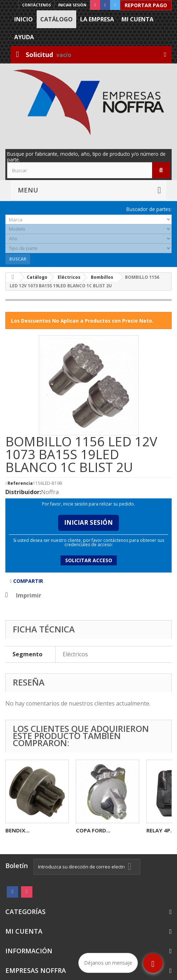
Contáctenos (36, 5)
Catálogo (56, 19)
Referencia (20, 483)
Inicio (24, 19)
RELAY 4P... (160, 830)
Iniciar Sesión (88, 522)
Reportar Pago (146, 5)
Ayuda (24, 37)
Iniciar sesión (72, 5)
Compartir (27, 581)
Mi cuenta (137, 19)
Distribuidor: (23, 492)
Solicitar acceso (89, 560)
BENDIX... (17, 830)
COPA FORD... (93, 830)
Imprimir (29, 595)
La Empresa (97, 19)
